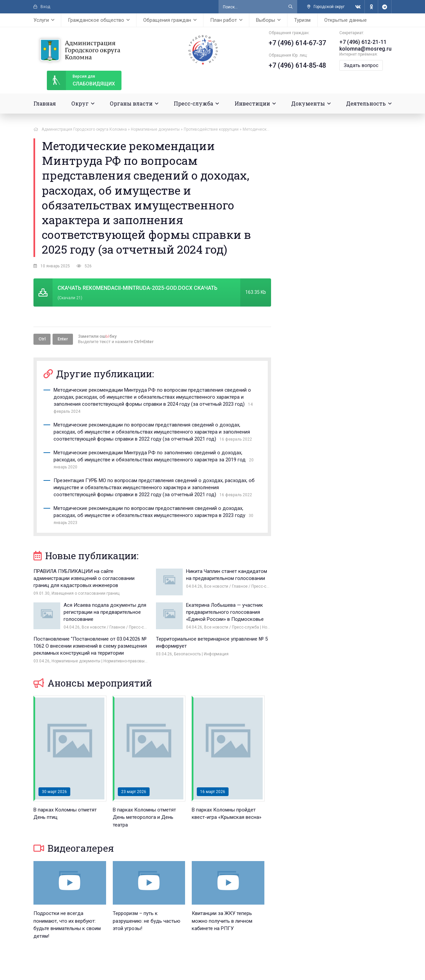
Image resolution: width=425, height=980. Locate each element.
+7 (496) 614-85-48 (297, 65)
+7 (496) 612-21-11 (363, 42)
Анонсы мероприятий (93, 683)
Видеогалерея (74, 848)
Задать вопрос (361, 65)
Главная (45, 103)
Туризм (302, 20)
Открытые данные (346, 20)
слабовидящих (81, 80)
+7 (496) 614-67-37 (297, 43)
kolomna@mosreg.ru (365, 49)
